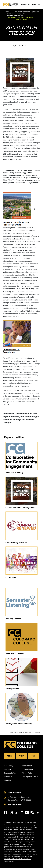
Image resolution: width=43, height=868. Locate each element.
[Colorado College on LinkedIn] (21, 813)
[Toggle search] (26, 5)
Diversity (8, 780)
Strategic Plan (21, 14)
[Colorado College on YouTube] (27, 813)
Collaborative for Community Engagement (26, 12)
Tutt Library (9, 766)
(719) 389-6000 (14, 792)
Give (33, 756)
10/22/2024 (36, 732)
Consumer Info (27, 769)
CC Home (6, 12)
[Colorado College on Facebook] (5, 813)
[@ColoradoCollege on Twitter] (16, 813)
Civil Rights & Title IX (30, 777)
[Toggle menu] (36, 5)
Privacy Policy (27, 773)
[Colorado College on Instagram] (11, 813)
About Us (10, 14)
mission (29, 115)
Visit (22, 756)
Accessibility (27, 766)
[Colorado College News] (32, 813)
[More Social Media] (38, 813)
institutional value (10, 126)
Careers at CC (10, 777)
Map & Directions (15, 804)
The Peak (8, 769)
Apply (10, 756)
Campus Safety (10, 773)
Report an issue (14, 732)
